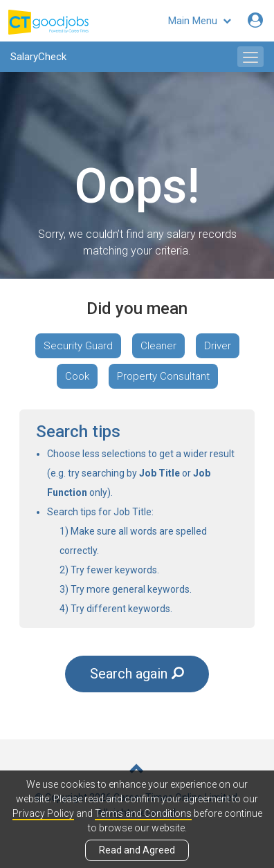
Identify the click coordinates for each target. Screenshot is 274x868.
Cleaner (158, 346)
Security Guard (78, 346)
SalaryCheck (38, 57)
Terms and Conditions (143, 813)
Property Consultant (163, 376)
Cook (77, 376)
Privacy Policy (43, 813)
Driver (218, 346)
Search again (137, 674)
